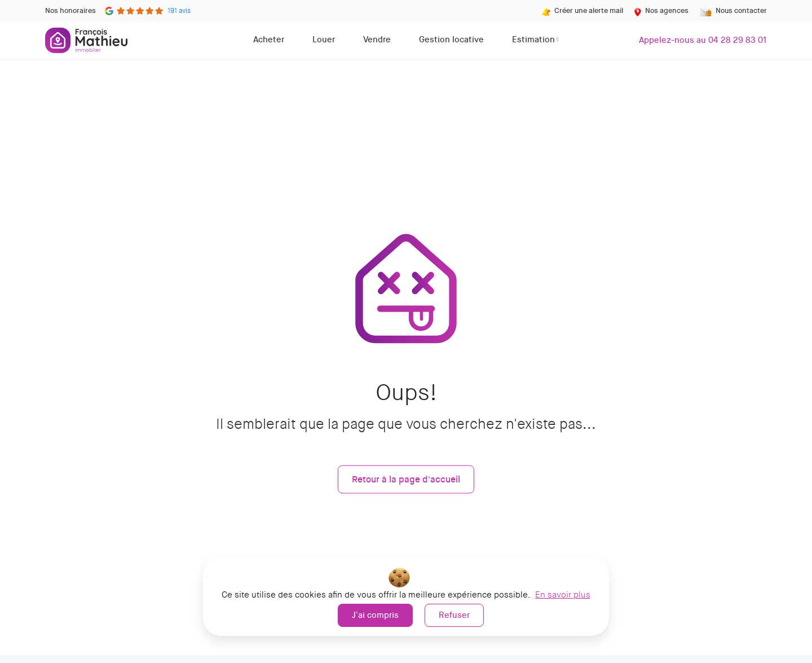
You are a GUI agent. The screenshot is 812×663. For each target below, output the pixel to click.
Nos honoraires (70, 10)
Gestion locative (451, 39)
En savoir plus (563, 595)
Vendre (377, 39)
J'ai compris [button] (375, 615)
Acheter (269, 39)
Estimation (533, 39)
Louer (324, 39)
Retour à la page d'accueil (406, 479)
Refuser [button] (454, 615)
